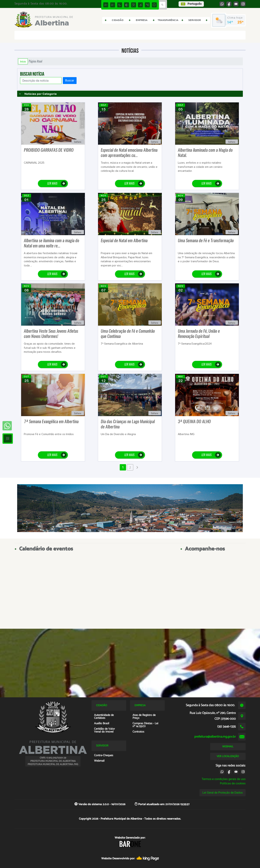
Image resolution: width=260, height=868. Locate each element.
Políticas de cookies (233, 783)
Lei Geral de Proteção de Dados (223, 793)
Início (23, 61)
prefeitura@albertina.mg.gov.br (215, 737)
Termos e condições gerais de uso (224, 779)
